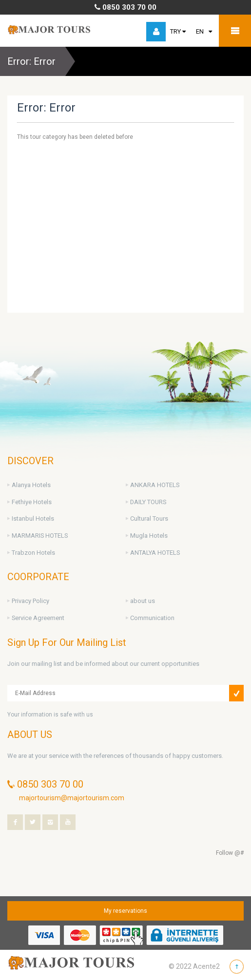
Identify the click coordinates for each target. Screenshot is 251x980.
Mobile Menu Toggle (235, 31)
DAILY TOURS (148, 502)
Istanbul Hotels (33, 518)
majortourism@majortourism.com (72, 798)
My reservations (125, 911)
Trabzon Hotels (33, 553)
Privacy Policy (30, 601)
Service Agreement (38, 618)
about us (143, 601)
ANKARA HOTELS (155, 485)
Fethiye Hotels (32, 502)
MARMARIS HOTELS (40, 536)
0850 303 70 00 (125, 7)
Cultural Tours (149, 518)
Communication (152, 618)
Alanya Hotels (31, 485)
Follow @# (230, 853)
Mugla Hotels (149, 536)
